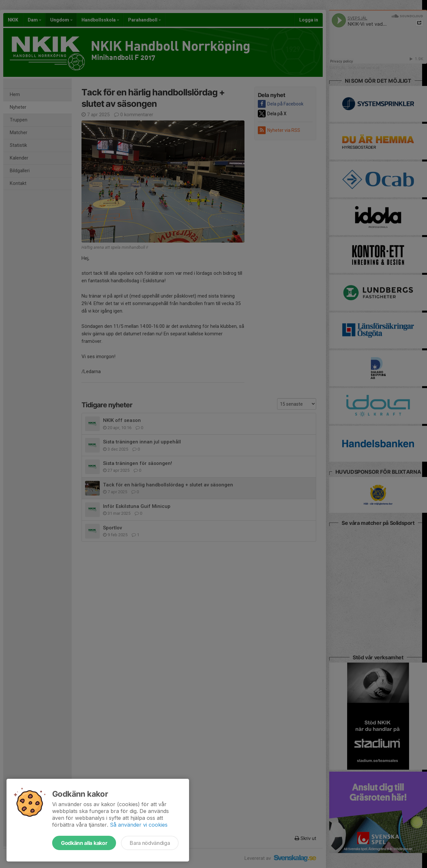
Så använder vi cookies (139, 825)
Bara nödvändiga (150, 843)
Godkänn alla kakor (84, 843)
